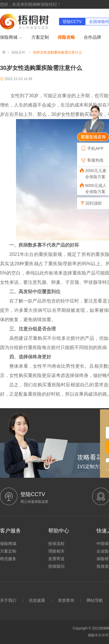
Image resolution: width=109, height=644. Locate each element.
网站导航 (95, 600)
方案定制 (40, 37)
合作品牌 (92, 37)
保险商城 (11, 38)
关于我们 (8, 600)
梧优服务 (8, 559)
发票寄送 (56, 559)
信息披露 (37, 600)
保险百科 (18, 52)
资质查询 (66, 600)
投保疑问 (56, 566)
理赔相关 (56, 551)
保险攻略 (66, 37)
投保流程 (56, 544)
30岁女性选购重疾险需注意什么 (57, 52)
